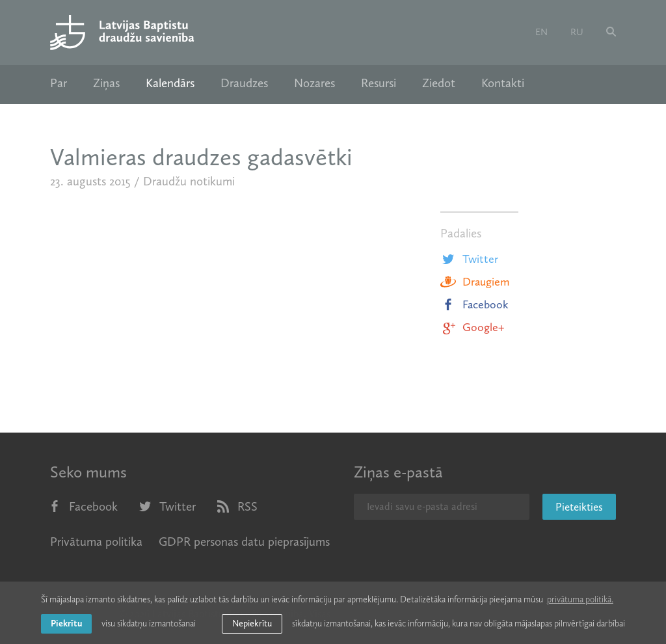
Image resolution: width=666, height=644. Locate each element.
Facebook (474, 304)
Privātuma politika (96, 542)
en (541, 32)
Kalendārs (170, 83)
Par (59, 83)
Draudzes (244, 83)
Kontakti (503, 83)
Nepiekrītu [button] (252, 624)
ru (577, 32)
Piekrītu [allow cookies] (66, 624)
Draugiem (475, 282)
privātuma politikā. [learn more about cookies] (580, 599)
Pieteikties (579, 507)
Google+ (472, 327)
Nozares (314, 83)
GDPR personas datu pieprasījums (244, 542)
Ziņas (106, 83)
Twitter (469, 259)
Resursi (379, 83)
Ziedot (439, 83)
